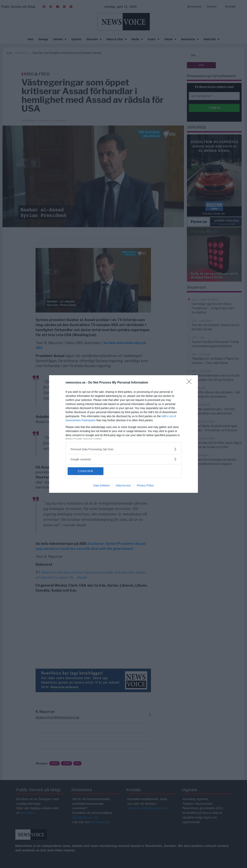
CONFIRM (86, 471)
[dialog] (123, 434)
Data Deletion (102, 485)
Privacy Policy (145, 485)
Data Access (123, 485)
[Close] (190, 383)
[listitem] (123, 449)
